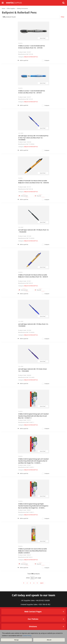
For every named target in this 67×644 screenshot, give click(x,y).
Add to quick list (23, 60)
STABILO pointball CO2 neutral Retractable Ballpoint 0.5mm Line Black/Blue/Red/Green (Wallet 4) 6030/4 (33, 551)
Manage (16, 640)
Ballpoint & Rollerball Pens (31, 57)
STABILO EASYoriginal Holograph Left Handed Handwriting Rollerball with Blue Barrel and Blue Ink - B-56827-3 (33, 416)
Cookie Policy (27, 636)
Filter (63, 17)
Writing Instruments (22, 8)
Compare (46, 60)
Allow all (49, 640)
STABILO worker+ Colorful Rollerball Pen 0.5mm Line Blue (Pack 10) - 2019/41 (32, 92)
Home (3, 8)
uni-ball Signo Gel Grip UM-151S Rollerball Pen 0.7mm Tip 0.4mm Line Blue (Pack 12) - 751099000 (33, 138)
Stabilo (20, 43)
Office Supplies (11, 8)
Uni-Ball (21, 133)
